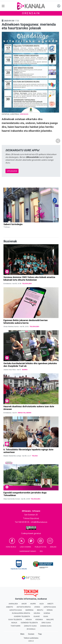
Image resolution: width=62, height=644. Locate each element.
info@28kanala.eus (39, 522)
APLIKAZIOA (12, 171)
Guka (46, 616)
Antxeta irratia (24, 607)
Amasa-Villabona (24, 413)
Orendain (31, 13)
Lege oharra (25, 547)
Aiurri (33, 604)
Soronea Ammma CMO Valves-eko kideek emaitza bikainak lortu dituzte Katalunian (29, 279)
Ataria (37, 607)
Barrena (29, 610)
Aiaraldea (13, 604)
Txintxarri (15, 626)
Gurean (31, 634)
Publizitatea (40, 547)
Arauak (53, 547)
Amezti (50, 604)
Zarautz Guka (30, 626)
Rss (41, 551)
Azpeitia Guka (50, 607)
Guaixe (37, 616)
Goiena (47, 613)
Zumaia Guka (46, 626)
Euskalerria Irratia (21, 613)
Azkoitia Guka (16, 610)
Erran (50, 610)
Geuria (37, 613)
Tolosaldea (27, 284)
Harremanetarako (28, 551)
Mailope (50, 620)
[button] (8, 217)
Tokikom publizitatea (31, 638)
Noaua (14, 623)
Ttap (40, 634)
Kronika (39, 620)
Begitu (40, 610)
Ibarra (25, 370)
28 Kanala (31, 629)
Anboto (10, 607)
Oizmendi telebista (29, 623)
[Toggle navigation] (3, 6)
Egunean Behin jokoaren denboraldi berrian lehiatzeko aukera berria (26, 322)
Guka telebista (15, 620)
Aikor (24, 604)
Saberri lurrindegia (13, 224)
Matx (22, 634)
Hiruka (29, 620)
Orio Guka (46, 623)
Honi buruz (11, 547)
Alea (42, 604)
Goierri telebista (22, 616)
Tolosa (35, 456)
